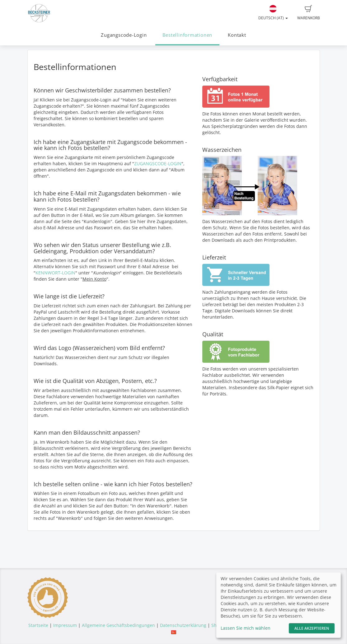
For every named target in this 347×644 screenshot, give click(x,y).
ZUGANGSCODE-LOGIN (158, 163)
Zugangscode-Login (124, 35)
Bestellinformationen (187, 35)
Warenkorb (309, 13)
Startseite (38, 625)
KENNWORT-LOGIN (55, 273)
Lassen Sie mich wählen (246, 628)
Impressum (65, 625)
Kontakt (237, 35)
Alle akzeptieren (312, 628)
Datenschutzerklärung (183, 625)
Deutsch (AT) (273, 13)
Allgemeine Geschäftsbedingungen (118, 625)
